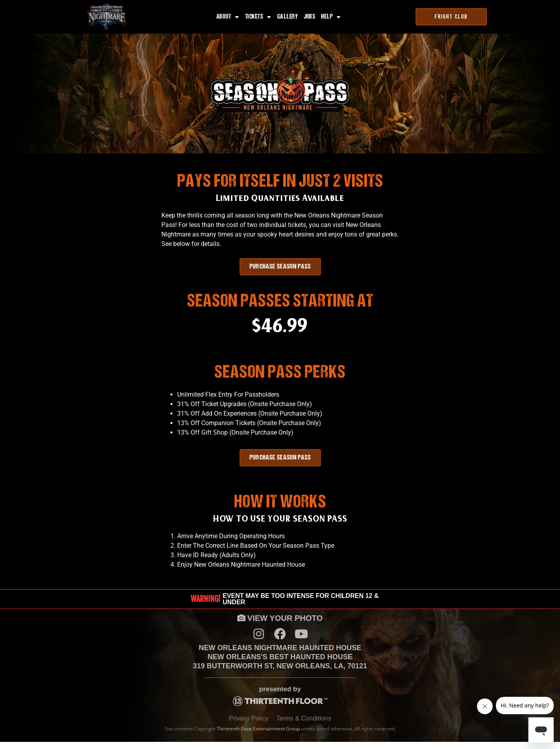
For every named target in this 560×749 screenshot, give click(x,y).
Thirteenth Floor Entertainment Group (258, 735)
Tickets (258, 17)
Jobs (309, 17)
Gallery (288, 17)
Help (331, 17)
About (228, 17)
